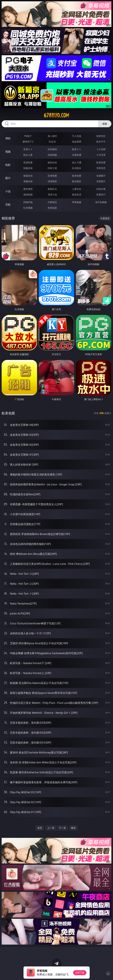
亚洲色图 (52, 176)
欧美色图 (77, 176)
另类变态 (101, 168)
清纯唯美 (52, 181)
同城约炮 (28, 202)
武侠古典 (101, 189)
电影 (8, 165)
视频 (8, 152)
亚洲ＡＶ (28, 149)
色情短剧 (52, 208)
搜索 (105, 124)
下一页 (62, 828)
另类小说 (52, 195)
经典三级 (52, 168)
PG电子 (28, 136)
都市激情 (28, 189)
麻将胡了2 (28, 142)
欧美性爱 (101, 162)
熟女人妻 (28, 155)
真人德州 (52, 136)
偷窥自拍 (28, 176)
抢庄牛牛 (101, 142)
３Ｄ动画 (101, 149)
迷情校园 (28, 195)
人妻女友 (77, 189)
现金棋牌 (77, 142)
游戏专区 (101, 136)
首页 (40, 828)
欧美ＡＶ (77, 149)
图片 (8, 178)
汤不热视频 (101, 202)
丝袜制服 (52, 155)
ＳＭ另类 (101, 155)
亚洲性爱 (28, 162)
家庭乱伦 (52, 189)
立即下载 (80, 973)
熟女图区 (77, 181)
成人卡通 (77, 162)
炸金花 (52, 142)
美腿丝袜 (28, 181)
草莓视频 (77, 202)
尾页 (73, 828)
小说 (8, 191)
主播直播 (77, 155)
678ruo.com (56, 115)
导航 (8, 205)
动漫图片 (101, 176)
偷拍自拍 (52, 162)
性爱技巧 (101, 195)
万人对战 (77, 136)
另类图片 (101, 181)
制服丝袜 (28, 168)
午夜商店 (52, 202)
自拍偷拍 (52, 149)
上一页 (51, 828)
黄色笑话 (77, 195)
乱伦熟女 (77, 168)
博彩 (8, 138)
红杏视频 (28, 208)
